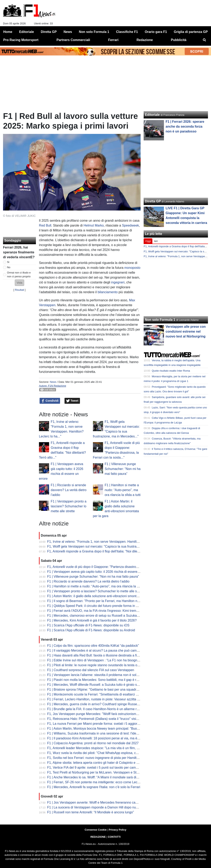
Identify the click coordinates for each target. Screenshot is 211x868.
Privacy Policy (118, 830)
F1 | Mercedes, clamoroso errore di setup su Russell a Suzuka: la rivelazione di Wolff (108, 616)
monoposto (132, 268)
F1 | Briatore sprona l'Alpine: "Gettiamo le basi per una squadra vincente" (100, 690)
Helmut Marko (94, 225)
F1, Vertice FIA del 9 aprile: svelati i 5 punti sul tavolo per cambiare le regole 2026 (106, 768)
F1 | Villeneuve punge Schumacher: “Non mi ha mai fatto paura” (123, 469)
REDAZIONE (98, 837)
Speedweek (130, 225)
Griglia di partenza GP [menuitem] (191, 32)
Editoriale (152, 115)
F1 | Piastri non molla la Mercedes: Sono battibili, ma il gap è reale (95, 680)
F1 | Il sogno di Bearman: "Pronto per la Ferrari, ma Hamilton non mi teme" (101, 601)
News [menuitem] (68, 32)
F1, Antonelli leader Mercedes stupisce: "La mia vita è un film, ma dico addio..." (104, 748)
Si (8, 262)
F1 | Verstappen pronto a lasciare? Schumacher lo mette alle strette (69, 506)
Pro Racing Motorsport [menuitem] (21, 40)
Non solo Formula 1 (160, 320)
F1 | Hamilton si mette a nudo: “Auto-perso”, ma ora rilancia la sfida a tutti (123, 490)
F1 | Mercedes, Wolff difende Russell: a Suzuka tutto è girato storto (95, 685)
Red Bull (45, 225)
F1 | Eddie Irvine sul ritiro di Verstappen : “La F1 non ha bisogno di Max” (99, 660)
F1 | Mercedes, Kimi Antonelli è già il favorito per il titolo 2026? (92, 620)
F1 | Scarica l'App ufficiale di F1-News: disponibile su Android (91, 630)
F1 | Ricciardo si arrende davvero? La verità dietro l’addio (69, 490)
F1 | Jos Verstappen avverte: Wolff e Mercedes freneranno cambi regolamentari (104, 802)
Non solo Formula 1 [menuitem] (94, 32)
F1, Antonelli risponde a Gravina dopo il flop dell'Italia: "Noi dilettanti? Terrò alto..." (106, 551)
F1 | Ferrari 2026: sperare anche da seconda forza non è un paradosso (185, 126)
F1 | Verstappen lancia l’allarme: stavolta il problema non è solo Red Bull (99, 675)
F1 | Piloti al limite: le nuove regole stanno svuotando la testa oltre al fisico (100, 665)
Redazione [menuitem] (145, 40)
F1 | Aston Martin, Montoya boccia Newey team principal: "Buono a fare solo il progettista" (112, 729)
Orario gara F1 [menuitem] (156, 32)
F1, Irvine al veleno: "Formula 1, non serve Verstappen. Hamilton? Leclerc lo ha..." (106, 542)
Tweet (72, 401)
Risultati (19, 290)
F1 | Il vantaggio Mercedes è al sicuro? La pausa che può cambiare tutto (99, 650)
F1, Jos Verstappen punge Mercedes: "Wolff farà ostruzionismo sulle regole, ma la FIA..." (111, 714)
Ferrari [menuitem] (113, 40)
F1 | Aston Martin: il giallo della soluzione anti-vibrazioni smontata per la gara (102, 596)
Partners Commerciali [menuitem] (73, 40)
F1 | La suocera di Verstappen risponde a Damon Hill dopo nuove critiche (100, 807)
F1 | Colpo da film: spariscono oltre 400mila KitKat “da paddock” (93, 646)
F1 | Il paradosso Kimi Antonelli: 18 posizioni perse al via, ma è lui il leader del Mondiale (110, 738)
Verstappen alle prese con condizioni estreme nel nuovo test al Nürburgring (186, 331)
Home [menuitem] (8, 32)
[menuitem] (205, 40)
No (9, 267)
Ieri (156, 241)
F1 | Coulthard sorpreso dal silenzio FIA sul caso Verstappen (91, 670)
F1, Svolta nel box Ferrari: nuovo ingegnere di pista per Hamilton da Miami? (102, 758)
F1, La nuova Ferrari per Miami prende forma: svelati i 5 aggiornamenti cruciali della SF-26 (112, 724)
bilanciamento (108, 292)
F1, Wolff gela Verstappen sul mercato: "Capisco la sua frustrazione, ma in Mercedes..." (110, 546)
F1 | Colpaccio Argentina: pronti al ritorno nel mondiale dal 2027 (93, 743)
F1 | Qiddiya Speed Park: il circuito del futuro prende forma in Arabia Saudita (102, 606)
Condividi (50, 401)
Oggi (148, 241)
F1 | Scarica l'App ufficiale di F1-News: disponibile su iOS (88, 625)
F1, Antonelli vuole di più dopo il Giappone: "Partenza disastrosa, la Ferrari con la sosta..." (112, 567)
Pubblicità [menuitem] (179, 40)
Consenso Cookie (96, 830)
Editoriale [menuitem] (26, 32)
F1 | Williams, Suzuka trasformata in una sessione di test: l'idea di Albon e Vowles (106, 733)
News (53, 382)
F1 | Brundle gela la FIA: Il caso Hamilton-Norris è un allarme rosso (95, 709)
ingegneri (118, 282)
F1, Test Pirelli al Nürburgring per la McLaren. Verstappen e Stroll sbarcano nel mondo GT (112, 772)
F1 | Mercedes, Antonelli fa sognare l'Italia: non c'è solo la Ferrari (94, 787)
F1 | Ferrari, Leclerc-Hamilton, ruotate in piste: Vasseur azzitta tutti (95, 699)
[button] (19, 283)
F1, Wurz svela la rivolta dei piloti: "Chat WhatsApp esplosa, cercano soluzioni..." (105, 753)
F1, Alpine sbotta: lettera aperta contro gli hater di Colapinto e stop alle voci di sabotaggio (111, 763)
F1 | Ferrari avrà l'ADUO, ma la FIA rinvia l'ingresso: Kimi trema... (94, 611)
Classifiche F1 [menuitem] (127, 32)
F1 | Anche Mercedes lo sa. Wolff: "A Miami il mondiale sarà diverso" (96, 777)
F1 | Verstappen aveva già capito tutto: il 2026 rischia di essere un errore (99, 572)
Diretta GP (153, 201)
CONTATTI (114, 837)
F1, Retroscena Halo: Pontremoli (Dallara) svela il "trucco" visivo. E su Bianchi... (105, 719)
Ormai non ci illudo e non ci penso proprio (19, 275)
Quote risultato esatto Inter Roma (171, 371)
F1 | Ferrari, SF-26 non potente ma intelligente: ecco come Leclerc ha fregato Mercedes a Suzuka (118, 782)
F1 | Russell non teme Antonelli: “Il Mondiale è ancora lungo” (91, 812)
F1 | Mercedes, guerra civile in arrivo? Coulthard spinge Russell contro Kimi (101, 704)
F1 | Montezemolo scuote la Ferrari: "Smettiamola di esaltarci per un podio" (101, 694)
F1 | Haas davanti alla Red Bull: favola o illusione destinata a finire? (96, 655)
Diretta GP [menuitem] (49, 32)
